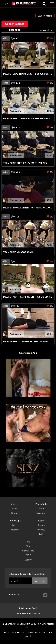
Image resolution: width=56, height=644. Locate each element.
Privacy (41, 529)
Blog (28, 546)
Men (15, 508)
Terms (41, 525)
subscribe (40, 581)
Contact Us (28, 551)
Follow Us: (14, 594)
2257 (28, 555)
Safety (28, 560)
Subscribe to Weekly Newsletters (27, 574)
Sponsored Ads (28, 353)
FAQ (41, 534)
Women (15, 513)
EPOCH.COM (23, 632)
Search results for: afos (15, 25)
